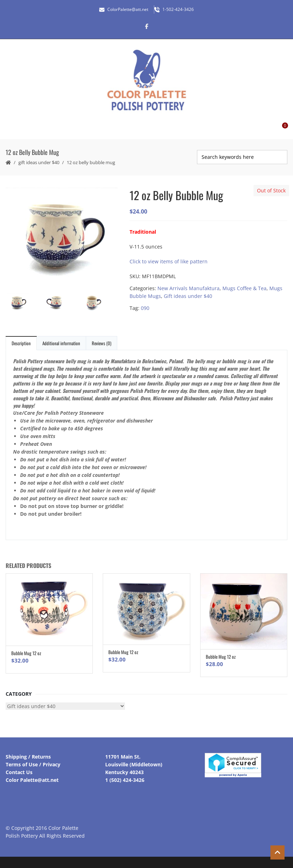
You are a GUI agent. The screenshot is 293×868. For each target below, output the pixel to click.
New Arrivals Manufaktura (189, 288)
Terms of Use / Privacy (33, 764)
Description (21, 343)
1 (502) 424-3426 (125, 780)
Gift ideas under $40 (39, 162)
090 (145, 308)
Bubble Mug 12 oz (26, 653)
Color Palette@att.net (32, 780)
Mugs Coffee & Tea (244, 288)
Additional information (61, 343)
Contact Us (19, 772)
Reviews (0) (101, 343)
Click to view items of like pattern (169, 261)
